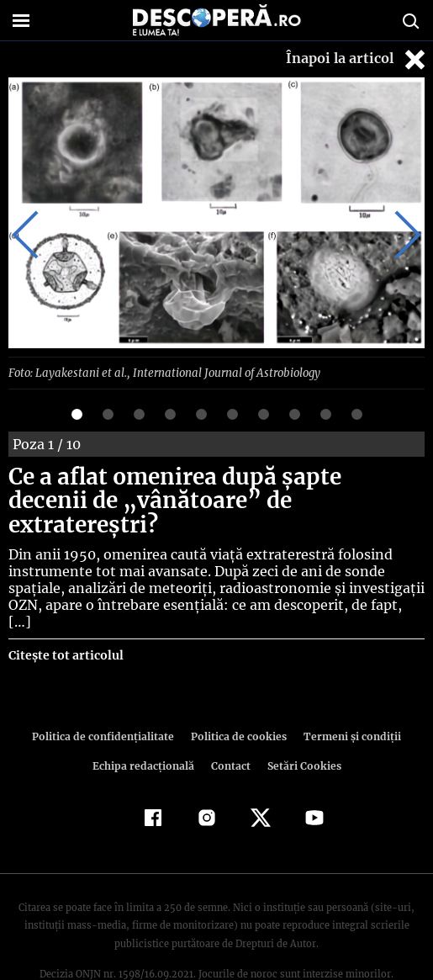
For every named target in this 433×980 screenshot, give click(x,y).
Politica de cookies (238, 694)
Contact (231, 724)
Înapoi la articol (357, 59)
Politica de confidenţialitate (108, 694)
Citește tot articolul (65, 613)
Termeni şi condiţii (347, 694)
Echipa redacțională (145, 724)
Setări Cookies (303, 724)
